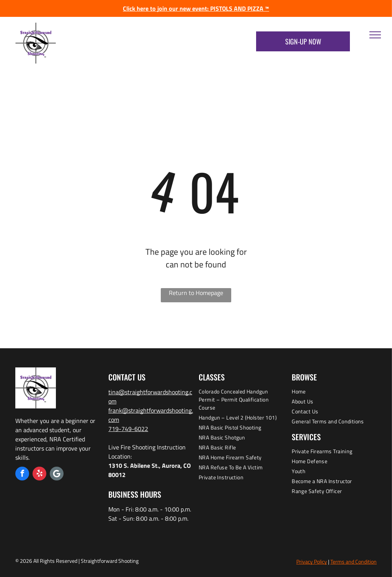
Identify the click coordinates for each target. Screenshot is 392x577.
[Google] (57, 475)
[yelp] (39, 475)
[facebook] (22, 475)
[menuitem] (241, 400)
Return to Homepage (196, 293)
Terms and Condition (354, 561)
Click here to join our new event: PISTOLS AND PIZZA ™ (196, 8)
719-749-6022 (128, 429)
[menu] (375, 35)
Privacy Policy (312, 561)
